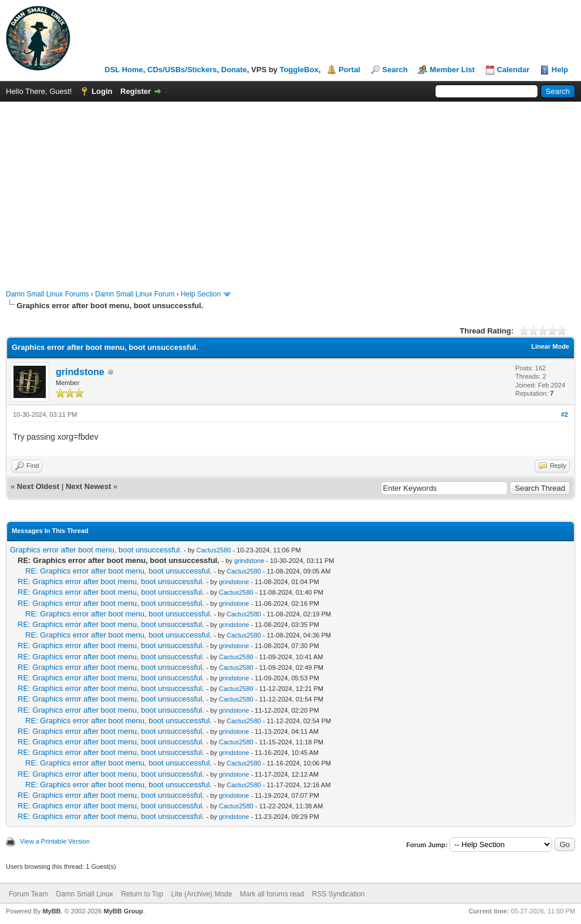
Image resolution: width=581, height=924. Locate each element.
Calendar (514, 70)
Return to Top (142, 894)
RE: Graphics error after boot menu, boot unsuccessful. (119, 571)
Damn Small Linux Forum (135, 294)
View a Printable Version (55, 841)
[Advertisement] (290, 190)
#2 (565, 414)
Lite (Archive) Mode (201, 894)
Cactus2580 (214, 550)
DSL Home (124, 70)
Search (395, 70)
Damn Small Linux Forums (47, 294)
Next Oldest (38, 486)
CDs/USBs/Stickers (182, 70)
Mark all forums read (272, 894)
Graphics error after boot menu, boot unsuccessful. (96, 550)
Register (136, 91)
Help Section (201, 294)
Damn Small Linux (84, 894)
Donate (234, 70)
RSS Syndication (338, 894)
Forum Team (28, 894)
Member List (452, 70)
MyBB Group (123, 911)
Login (102, 91)
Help (560, 70)
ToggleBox (299, 70)
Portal (349, 70)
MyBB (51, 911)
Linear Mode (550, 346)
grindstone (80, 372)
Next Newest (88, 486)
